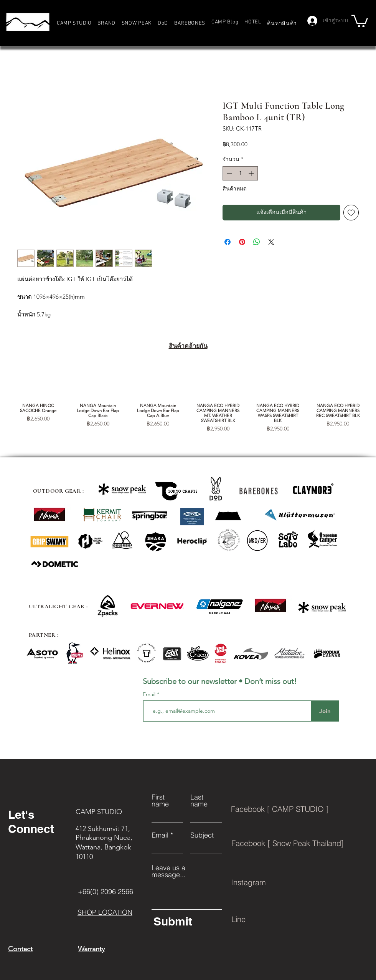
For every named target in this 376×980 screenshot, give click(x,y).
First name (160, 801)
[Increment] (252, 173)
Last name (199, 801)
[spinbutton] (240, 173)
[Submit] (186, 921)
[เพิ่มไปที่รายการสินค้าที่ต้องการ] (351, 213)
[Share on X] (271, 242)
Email (150, 694)
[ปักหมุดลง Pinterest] (242, 242)
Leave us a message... (169, 871)
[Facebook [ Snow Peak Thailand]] (301, 843)
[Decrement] (228, 173)
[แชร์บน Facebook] (228, 242)
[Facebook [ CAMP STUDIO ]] (301, 809)
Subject (202, 835)
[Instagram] (301, 882)
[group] (188, 398)
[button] (107, 23)
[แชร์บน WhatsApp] (257, 242)
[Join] (325, 711)
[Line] (301, 919)
